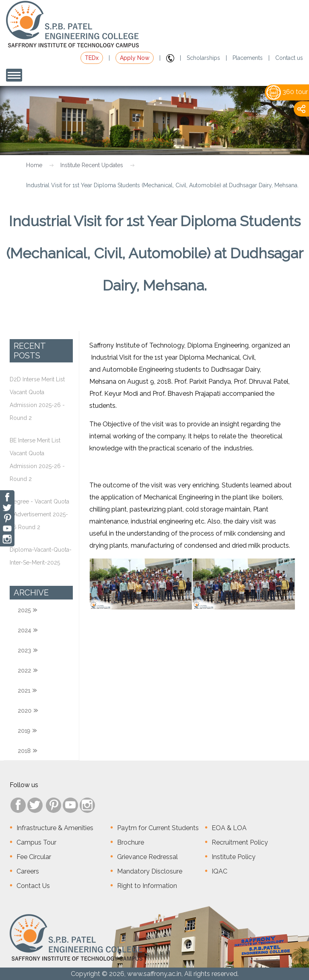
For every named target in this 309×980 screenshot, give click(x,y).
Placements (248, 58)
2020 (25, 711)
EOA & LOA (229, 828)
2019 (24, 731)
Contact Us (33, 886)
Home (34, 165)
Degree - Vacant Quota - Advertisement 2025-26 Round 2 (39, 514)
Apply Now (135, 58)
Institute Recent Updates (92, 165)
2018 (24, 751)
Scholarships (203, 58)
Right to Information (147, 886)
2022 (24, 671)
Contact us (289, 58)
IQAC (219, 871)
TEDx (92, 58)
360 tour (287, 92)
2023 (24, 651)
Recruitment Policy (240, 842)
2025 (24, 610)
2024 (24, 630)
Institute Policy (234, 857)
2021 (24, 691)
